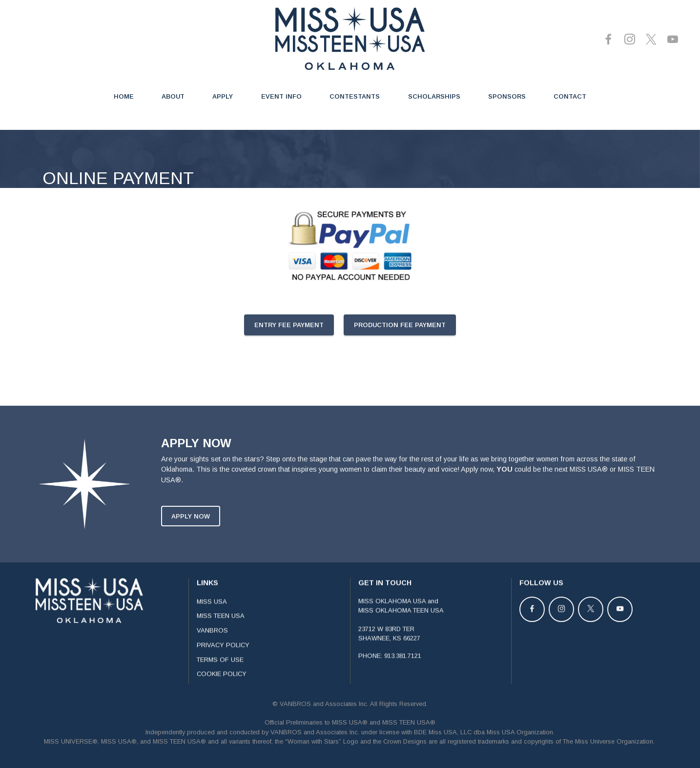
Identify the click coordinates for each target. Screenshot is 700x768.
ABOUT (173, 96)
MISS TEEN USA (221, 628)
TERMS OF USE (220, 671)
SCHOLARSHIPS (434, 96)
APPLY (223, 96)
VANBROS (212, 642)
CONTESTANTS (355, 96)
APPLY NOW (191, 528)
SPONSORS (507, 96)
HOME (124, 96)
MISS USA (212, 613)
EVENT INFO (281, 96)
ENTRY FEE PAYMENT (289, 325)
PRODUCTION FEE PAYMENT (400, 325)
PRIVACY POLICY (223, 657)
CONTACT (570, 96)
